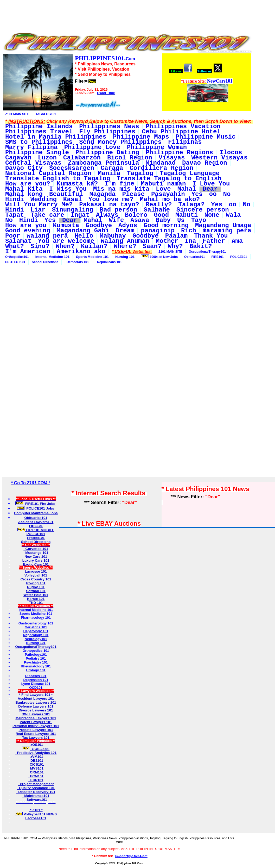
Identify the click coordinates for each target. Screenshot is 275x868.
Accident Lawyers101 (36, 522)
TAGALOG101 (46, 114)
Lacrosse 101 (36, 571)
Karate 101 (36, 599)
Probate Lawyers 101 (36, 730)
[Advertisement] (127, 14)
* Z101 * (36, 810)
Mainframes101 (36, 796)
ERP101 (36, 780)
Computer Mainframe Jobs (36, 513)
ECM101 (36, 776)
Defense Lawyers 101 (36, 706)
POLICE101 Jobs (36, 508)
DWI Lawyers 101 (36, 714)
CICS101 (36, 764)
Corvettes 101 (36, 549)
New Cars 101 (36, 557)
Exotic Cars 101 (36, 564)
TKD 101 (36, 603)
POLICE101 (239, 257)
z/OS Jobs (36, 749)
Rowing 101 (36, 583)
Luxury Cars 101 (36, 560)
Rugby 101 (36, 587)
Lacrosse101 (36, 818)
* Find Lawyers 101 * (36, 695)
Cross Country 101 (36, 579)
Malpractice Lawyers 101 (36, 718)
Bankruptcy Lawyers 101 (36, 702)
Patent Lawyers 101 (36, 722)
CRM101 (36, 772)
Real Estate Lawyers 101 (36, 734)
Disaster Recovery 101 (36, 792)
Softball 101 (36, 591)
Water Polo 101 (36, 595)
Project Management (36, 784)
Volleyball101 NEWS (36, 814)
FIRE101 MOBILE (36, 530)
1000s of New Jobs (159, 257)
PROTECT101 (15, 262)
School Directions (45, 262)
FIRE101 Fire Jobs (36, 504)
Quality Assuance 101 (36, 788)
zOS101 (36, 745)
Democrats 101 (77, 262)
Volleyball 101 (36, 575)
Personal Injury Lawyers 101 (36, 726)
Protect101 (36, 538)
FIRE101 (217, 257)
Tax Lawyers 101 (36, 738)
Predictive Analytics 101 (36, 753)
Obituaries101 (194, 257)
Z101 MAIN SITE (17, 114)
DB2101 (36, 761)
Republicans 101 (108, 262)
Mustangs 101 (36, 553)
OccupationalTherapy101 (207, 252)
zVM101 (36, 757)
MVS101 (36, 768)
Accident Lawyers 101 (36, 699)
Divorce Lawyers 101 (36, 710)
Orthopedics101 (17, 257)
